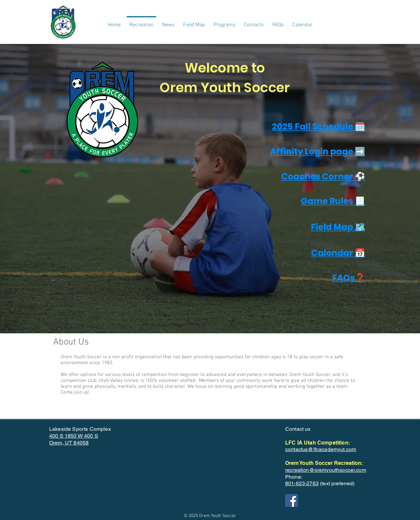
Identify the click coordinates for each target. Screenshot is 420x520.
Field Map (333, 227)
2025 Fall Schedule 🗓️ (319, 127)
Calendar (333, 253)
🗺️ (360, 227)
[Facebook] (292, 500)
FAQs (343, 278)
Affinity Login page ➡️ (318, 152)
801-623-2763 (302, 483)
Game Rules (328, 201)
